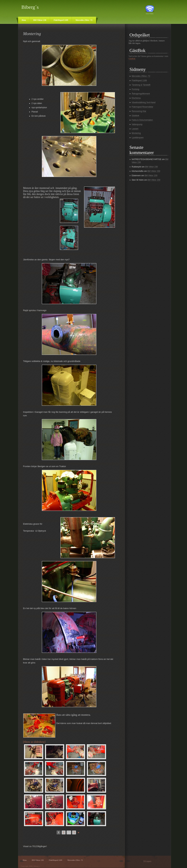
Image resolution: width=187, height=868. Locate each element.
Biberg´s (30, 7)
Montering (136, 133)
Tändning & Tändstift (141, 85)
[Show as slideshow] (34, 742)
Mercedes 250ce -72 (84, 20)
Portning (136, 89)
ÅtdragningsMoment (141, 94)
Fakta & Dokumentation (142, 120)
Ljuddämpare (138, 138)
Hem (24, 20)
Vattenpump (137, 124)
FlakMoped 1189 (61, 20)
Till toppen (147, 861)
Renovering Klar (139, 111)
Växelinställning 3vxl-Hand (144, 102)
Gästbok (132, 59)
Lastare (135, 129)
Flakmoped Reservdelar (142, 107)
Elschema (136, 98)
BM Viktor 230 (40, 20)
